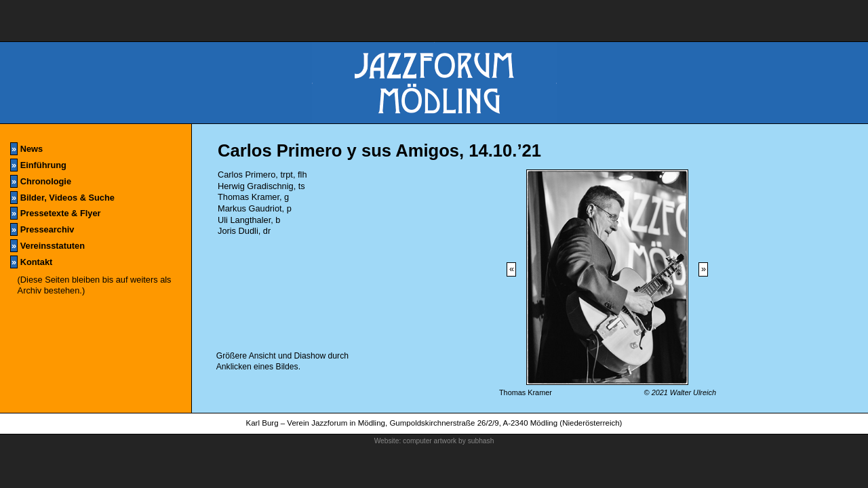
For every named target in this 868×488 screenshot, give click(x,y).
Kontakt (31, 262)
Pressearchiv (42, 229)
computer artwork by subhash (448, 441)
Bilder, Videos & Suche (62, 198)
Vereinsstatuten (47, 246)
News (26, 149)
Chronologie (41, 181)
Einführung (38, 165)
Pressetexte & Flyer (55, 213)
